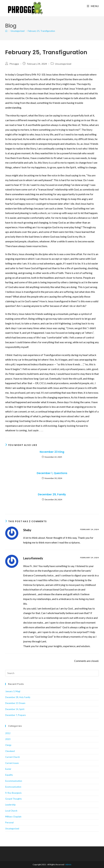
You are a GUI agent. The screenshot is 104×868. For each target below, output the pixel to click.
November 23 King (52, 452)
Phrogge (14, 64)
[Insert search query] (52, 673)
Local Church (11, 811)
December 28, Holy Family (18, 697)
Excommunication (14, 781)
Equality (9, 775)
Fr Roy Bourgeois (13, 793)
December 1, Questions (52, 473)
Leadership (10, 805)
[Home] (6, 31)
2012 (8, 733)
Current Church (12, 757)
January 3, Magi (13, 691)
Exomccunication (13, 787)
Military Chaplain (13, 817)
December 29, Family (52, 495)
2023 (8, 739)
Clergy (8, 745)
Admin (68, 864)
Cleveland (10, 751)
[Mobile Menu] (93, 6)
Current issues (12, 763)
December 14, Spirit (15, 709)
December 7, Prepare (15, 715)
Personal (9, 822)
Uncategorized (63, 64)
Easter (8, 769)
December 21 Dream (15, 703)
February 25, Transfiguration (41, 31)
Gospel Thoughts (13, 799)
